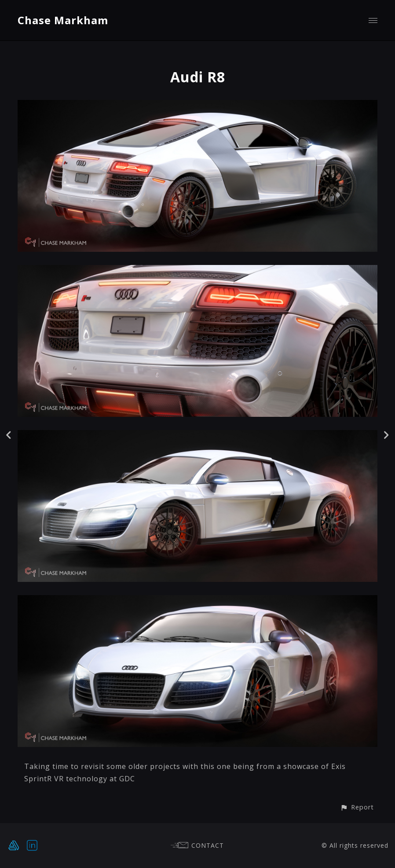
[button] (357, 807)
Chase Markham (63, 20)
